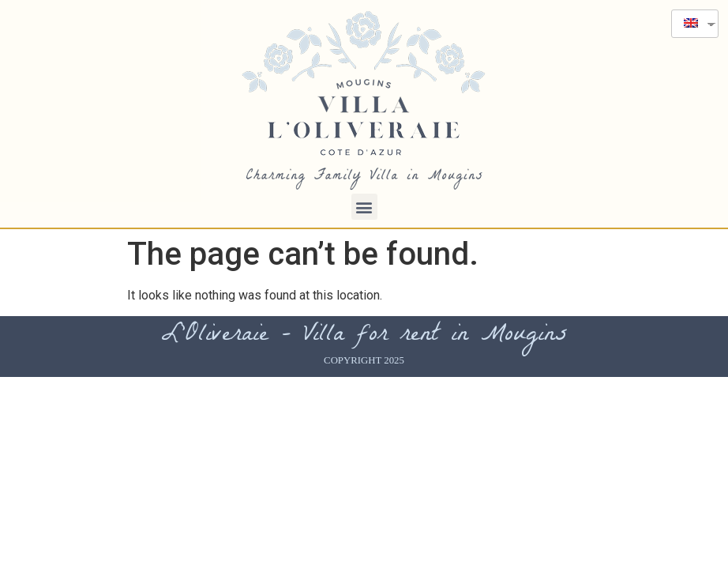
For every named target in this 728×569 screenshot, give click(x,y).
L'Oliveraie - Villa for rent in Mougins (364, 336)
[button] (364, 207)
